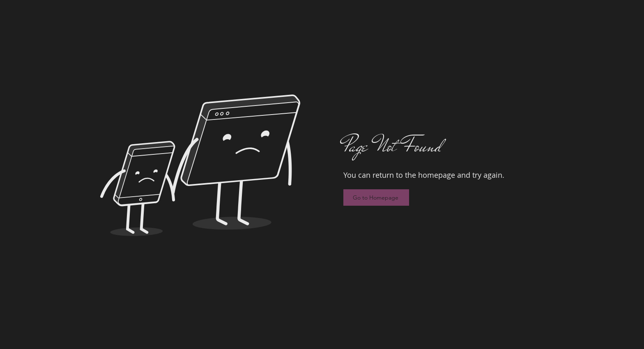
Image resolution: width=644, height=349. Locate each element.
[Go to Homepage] (376, 197)
